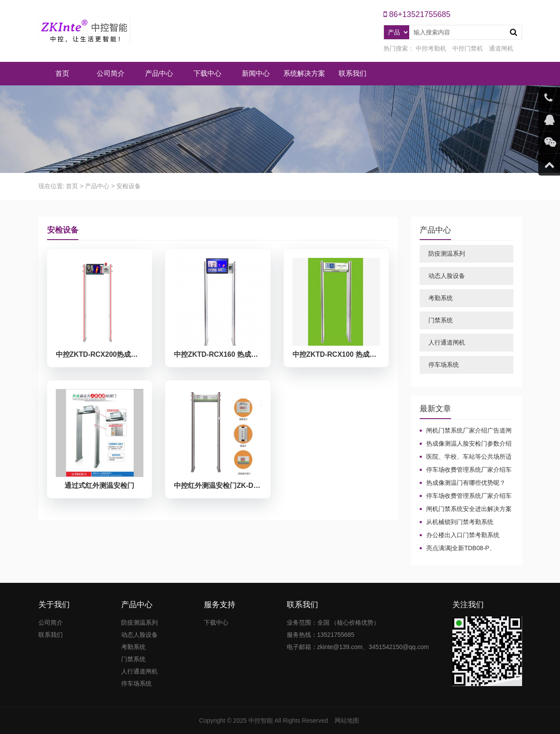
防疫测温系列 (447, 254)
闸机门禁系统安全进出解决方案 (469, 509)
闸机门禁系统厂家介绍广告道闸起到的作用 (466, 431)
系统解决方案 (304, 73)
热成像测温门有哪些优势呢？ (466, 483)
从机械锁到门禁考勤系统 (460, 522)
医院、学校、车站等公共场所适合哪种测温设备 (466, 457)
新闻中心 (256, 73)
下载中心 (207, 73)
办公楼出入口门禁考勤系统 (463, 535)
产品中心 (159, 73)
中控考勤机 (431, 48)
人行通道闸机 (447, 342)
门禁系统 (441, 320)
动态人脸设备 (447, 276)
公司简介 (111, 73)
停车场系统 (444, 365)
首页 (62, 73)
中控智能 (261, 720)
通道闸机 (501, 48)
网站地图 (347, 720)
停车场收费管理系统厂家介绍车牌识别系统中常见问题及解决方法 (466, 470)
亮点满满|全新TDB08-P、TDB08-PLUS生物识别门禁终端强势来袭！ (466, 548)
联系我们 (353, 73)
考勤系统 (441, 298)
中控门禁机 (468, 48)
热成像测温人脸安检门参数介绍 (469, 443)
